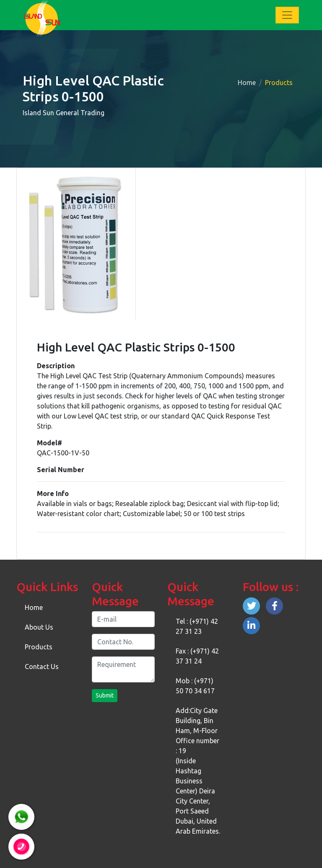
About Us (39, 627)
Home (247, 83)
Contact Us (42, 666)
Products (39, 647)
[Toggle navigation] (287, 15)
